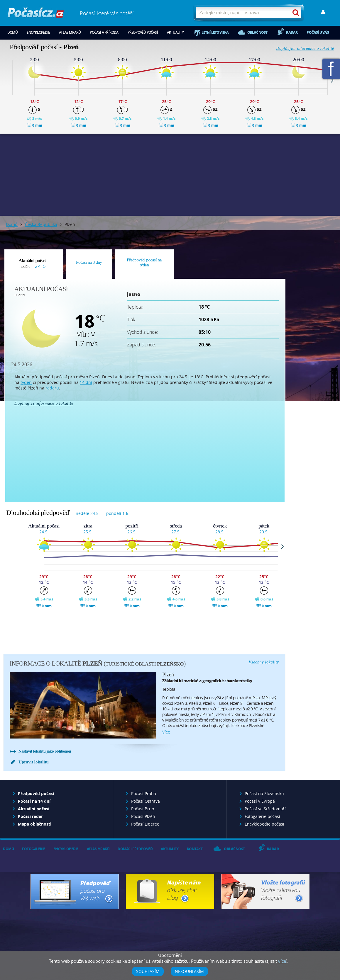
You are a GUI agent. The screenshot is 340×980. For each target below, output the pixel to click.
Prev (8, 80)
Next (332, 80)
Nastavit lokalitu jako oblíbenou (45, 751)
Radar (292, 32)
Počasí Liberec (145, 824)
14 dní (86, 382)
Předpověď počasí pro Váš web (75, 891)
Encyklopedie (38, 32)
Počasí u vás (318, 32)
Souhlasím (148, 971)
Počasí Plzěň (143, 816)
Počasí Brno (143, 809)
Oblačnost (257, 32)
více (166, 732)
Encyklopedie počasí (264, 824)
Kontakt (195, 849)
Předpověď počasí (143, 32)
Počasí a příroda (104, 32)
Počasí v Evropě (260, 801)
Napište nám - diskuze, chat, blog (170, 891)
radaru (52, 388)
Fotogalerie (34, 849)
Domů (12, 32)
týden (26, 382)
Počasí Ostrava (146, 801)
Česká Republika (41, 224)
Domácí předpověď (135, 849)
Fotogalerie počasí (262, 816)
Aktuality (175, 32)
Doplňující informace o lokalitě (305, 49)
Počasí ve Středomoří (265, 809)
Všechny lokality (264, 662)
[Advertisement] (170, 175)
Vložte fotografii (265, 891)
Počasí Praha (144, 793)
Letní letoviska (215, 32)
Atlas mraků (70, 32)
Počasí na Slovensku (264, 793)
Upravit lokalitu (34, 762)
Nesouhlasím (189, 971)
